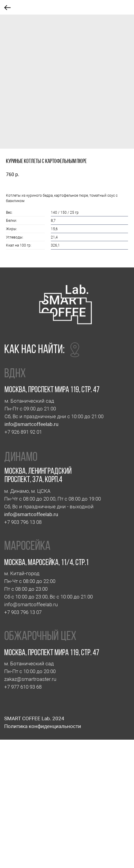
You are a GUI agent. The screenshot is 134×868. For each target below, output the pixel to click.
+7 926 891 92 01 (23, 432)
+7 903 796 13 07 (23, 612)
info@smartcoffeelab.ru (31, 424)
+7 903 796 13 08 (23, 522)
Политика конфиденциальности (43, 726)
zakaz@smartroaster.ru (30, 679)
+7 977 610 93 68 (23, 687)
